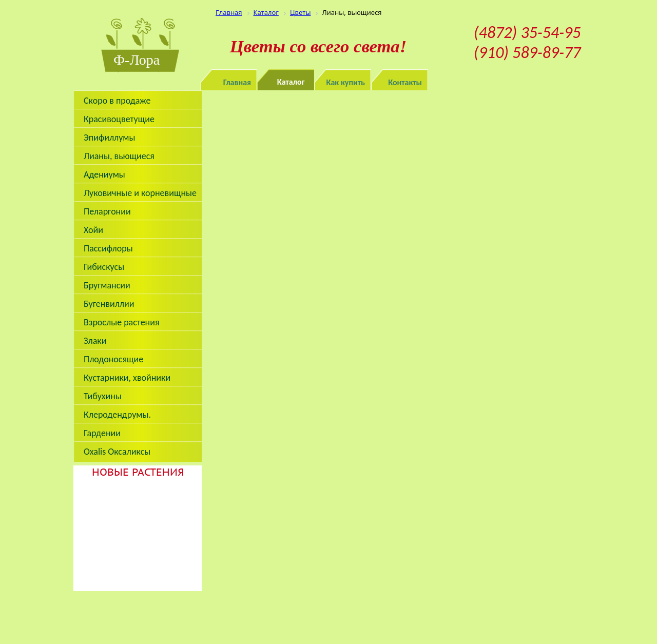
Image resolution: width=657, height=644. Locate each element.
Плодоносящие (113, 359)
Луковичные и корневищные (140, 193)
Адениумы (104, 174)
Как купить (346, 82)
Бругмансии (107, 285)
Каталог (291, 82)
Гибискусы (104, 267)
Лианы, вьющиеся (119, 156)
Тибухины (103, 396)
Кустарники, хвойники (127, 378)
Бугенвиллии (109, 304)
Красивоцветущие (119, 119)
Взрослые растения (122, 322)
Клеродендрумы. (117, 415)
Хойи (93, 230)
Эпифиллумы (110, 138)
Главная (237, 82)
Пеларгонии (107, 211)
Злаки (95, 341)
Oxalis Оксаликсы (117, 452)
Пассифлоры (108, 248)
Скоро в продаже (117, 101)
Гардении (102, 433)
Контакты (405, 82)
